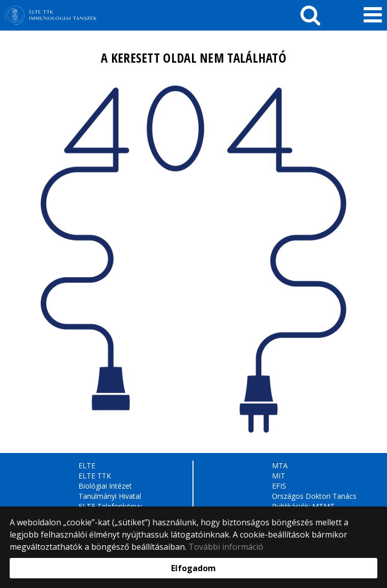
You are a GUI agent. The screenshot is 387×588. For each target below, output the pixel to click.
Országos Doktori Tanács (314, 496)
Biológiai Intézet (105, 486)
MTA (280, 465)
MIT (279, 476)
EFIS (279, 486)
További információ (226, 547)
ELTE (87, 465)
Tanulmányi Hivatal (110, 496)
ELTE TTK (95, 476)
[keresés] (310, 15)
